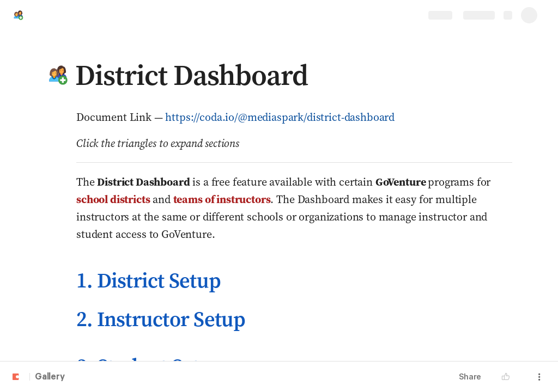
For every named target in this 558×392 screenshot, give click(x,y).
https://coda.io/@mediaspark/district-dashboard (280, 117)
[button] (58, 75)
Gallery (50, 377)
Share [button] (470, 376)
